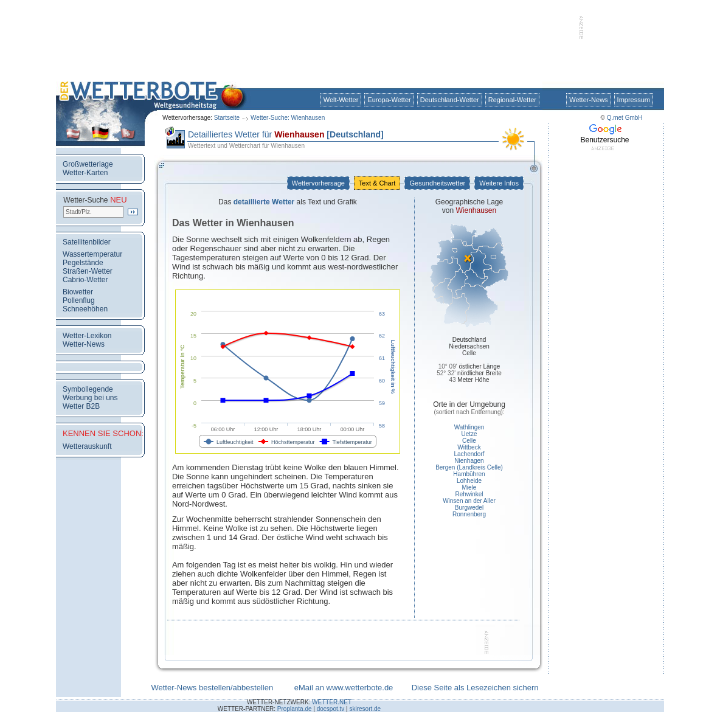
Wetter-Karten (85, 173)
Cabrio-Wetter (85, 280)
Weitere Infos (499, 183)
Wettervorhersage (318, 183)
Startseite (227, 118)
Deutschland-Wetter (450, 100)
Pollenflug (79, 300)
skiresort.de (365, 709)
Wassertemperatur (92, 254)
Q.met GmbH (625, 118)
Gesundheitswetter (437, 183)
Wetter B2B (81, 406)
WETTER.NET (332, 702)
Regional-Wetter (512, 100)
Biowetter (78, 292)
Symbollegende (88, 389)
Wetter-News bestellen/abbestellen (212, 688)
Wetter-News (588, 100)
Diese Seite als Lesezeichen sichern (475, 688)
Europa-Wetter (389, 100)
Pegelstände (83, 263)
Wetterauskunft (87, 446)
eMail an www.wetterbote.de (344, 688)
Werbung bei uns (90, 398)
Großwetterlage (88, 164)
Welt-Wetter (341, 100)
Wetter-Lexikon (87, 336)
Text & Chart (377, 183)
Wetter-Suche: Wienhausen (288, 118)
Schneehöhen (85, 309)
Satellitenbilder (87, 242)
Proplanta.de (295, 709)
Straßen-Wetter (88, 271)
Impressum (634, 100)
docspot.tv (331, 709)
